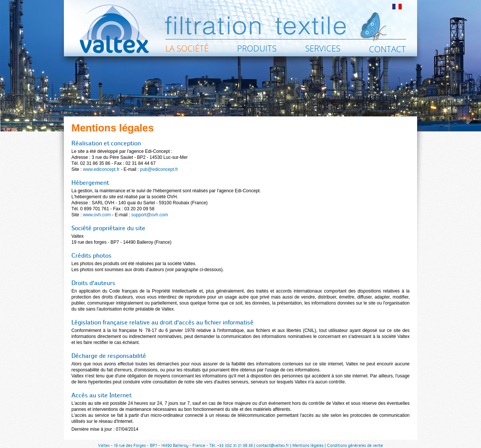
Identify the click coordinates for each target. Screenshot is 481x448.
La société (187, 48)
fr (397, 7)
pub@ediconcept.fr (159, 169)
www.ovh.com (97, 215)
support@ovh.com (150, 215)
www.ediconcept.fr (101, 169)
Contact (387, 49)
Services (323, 48)
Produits (257, 48)
